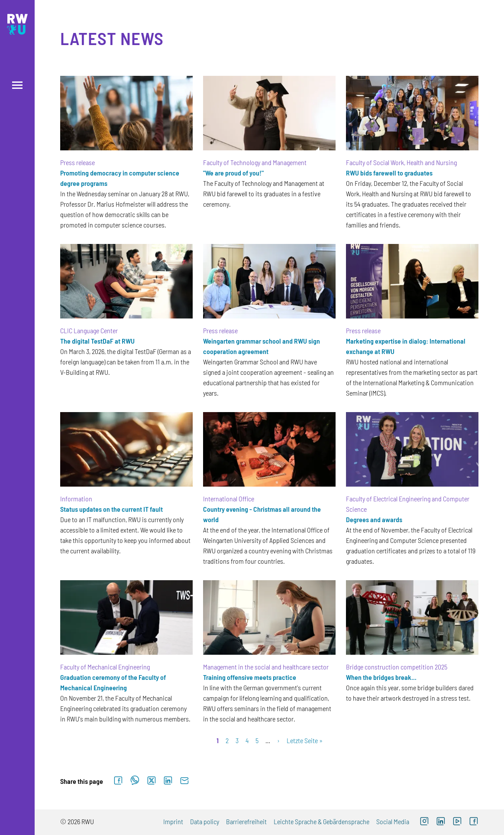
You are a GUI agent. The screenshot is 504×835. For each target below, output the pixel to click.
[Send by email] (184, 781)
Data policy (205, 821)
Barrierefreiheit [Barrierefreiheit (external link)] (246, 821)
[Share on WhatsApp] (135, 781)
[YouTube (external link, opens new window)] (457, 822)
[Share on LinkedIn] (168, 781)
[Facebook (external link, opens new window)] (474, 822)
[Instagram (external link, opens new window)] (424, 822)
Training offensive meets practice (250, 677)
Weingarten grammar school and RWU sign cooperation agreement (262, 346)
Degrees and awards (374, 519)
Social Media (393, 821)
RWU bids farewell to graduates (389, 173)
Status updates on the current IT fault (111, 509)
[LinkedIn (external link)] (441, 822)
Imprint (173, 821)
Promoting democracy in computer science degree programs (120, 178)
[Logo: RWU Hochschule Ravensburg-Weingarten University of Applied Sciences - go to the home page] (17, 24)
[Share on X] (152, 781)
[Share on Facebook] (118, 781)
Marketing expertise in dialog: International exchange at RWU (406, 346)
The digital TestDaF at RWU (97, 341)
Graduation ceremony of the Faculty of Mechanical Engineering (113, 682)
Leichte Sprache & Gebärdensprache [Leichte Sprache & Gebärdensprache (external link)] (321, 821)
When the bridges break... (381, 677)
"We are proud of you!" (233, 173)
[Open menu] (17, 85)
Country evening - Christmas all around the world (262, 514)
